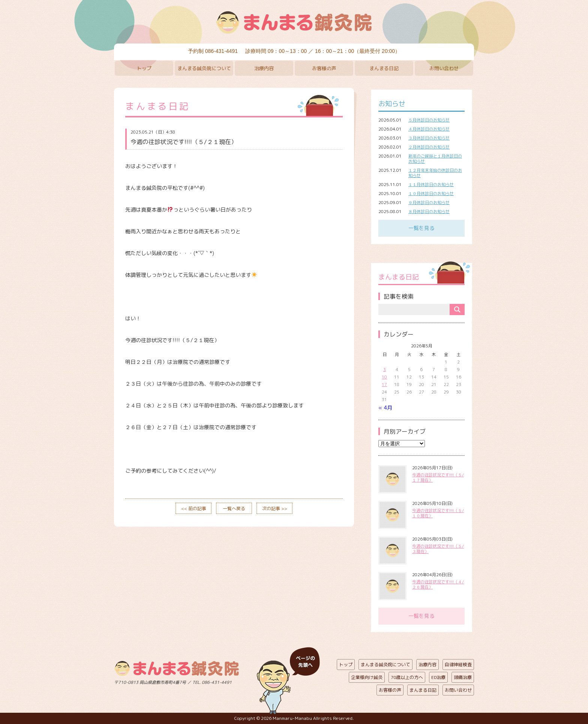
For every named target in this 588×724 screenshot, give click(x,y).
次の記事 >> (275, 508)
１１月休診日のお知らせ (431, 185)
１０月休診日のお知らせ (431, 194)
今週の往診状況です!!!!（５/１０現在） (438, 513)
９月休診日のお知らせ (429, 203)
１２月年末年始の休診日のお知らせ (435, 173)
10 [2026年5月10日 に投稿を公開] (384, 377)
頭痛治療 (463, 677)
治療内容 (264, 68)
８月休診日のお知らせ (429, 212)
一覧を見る (421, 228)
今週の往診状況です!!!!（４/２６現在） (438, 584)
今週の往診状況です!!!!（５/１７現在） (438, 478)
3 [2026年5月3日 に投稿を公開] (385, 370)
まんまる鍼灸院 (294, 23)
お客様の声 (324, 68)
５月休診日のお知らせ (429, 120)
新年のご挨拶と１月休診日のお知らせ (435, 159)
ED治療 (438, 677)
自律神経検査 (458, 665)
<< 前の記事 (194, 508)
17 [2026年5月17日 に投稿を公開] (384, 385)
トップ (144, 68)
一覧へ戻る (234, 508)
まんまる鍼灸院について (204, 68)
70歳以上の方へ (407, 677)
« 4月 (385, 408)
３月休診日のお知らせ (429, 138)
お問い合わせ (444, 68)
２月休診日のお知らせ (429, 147)
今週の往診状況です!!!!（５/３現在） (438, 549)
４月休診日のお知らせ (429, 129)
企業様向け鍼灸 (367, 677)
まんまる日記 (384, 68)
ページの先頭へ (288, 681)
